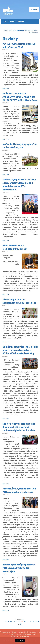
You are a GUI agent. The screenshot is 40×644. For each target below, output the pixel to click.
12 (14, 622)
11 (11, 622)
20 (36, 622)
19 (33, 622)
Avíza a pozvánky (31, 30)
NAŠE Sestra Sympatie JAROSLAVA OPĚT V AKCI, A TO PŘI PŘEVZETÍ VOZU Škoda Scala (20, 97)
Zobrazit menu (14, 21)
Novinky (20, 30)
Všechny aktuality (10, 30)
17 (28, 622)
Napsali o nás (33, 33)
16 (25, 622)
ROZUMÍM (20, 641)
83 (21, 624)
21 (39, 622)
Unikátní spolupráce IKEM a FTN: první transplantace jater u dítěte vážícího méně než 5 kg (20, 350)
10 (8, 622)
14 (19, 622)
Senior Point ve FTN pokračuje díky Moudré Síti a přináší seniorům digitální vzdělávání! (19, 427)
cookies (26, 637)
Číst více (6, 89)
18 (30, 622)
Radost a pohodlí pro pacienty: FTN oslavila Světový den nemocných (19, 568)
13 (17, 622)
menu (34, 9)
